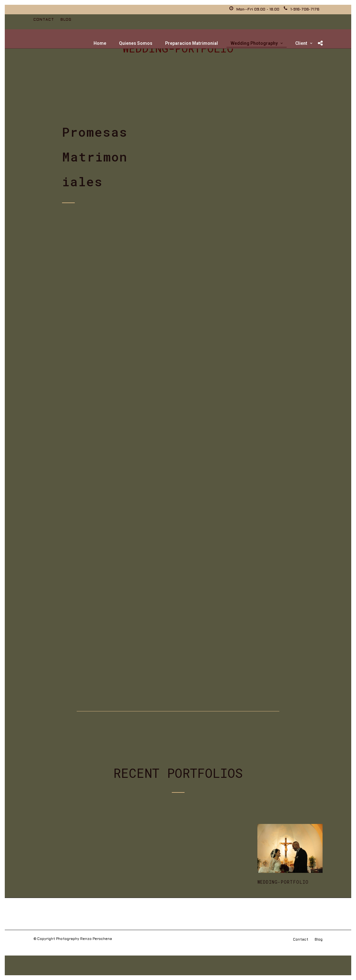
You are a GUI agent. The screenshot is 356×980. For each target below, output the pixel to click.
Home (100, 43)
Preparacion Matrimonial (192, 43)
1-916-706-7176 (302, 10)
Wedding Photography (254, 43)
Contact (44, 20)
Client (301, 43)
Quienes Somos (136, 43)
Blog (66, 20)
